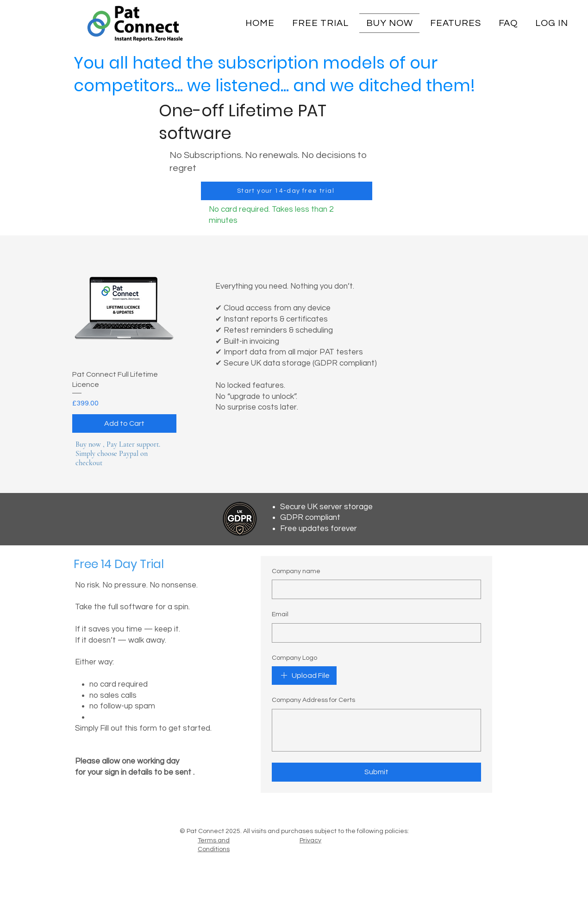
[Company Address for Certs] (376, 730)
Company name (296, 571)
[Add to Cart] (124, 423)
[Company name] (374, 589)
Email (280, 614)
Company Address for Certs (313, 700)
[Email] (374, 633)
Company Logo (294, 658)
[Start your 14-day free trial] (287, 191)
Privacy (310, 840)
